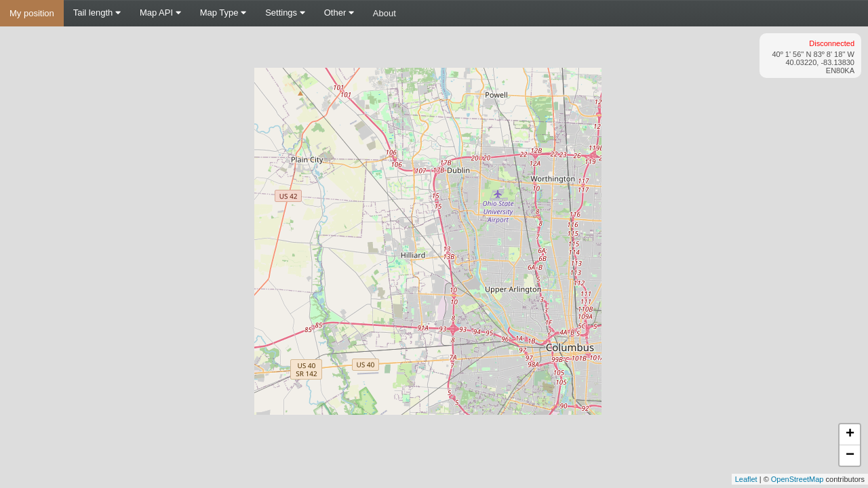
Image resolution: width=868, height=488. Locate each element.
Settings (285, 13)
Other (339, 13)
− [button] (850, 455)
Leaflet (746, 479)
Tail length (97, 13)
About (384, 13)
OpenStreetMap (797, 479)
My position (32, 13)
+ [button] (850, 434)
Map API (160, 13)
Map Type (223, 13)
